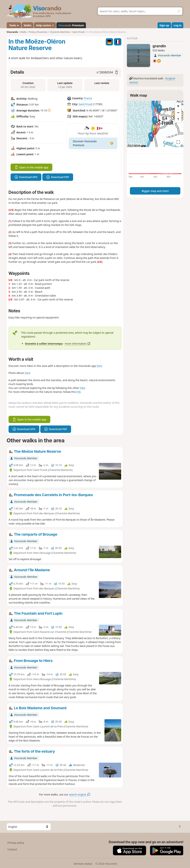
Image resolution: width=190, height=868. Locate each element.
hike (82, 388)
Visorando (12, 32)
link (79, 392)
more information (78, 344)
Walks (28, 25)
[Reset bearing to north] (178, 119)
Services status (83, 864)
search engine (80, 794)
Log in (178, 25)
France (88, 98)
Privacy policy (16, 843)
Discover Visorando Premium (93, 143)
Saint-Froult (86, 104)
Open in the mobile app (32, 167)
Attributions (134, 145)
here (99, 366)
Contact (12, 849)
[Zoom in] (178, 106)
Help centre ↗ (45, 25)
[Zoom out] (178, 113)
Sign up (164, 25)
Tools (14, 25)
